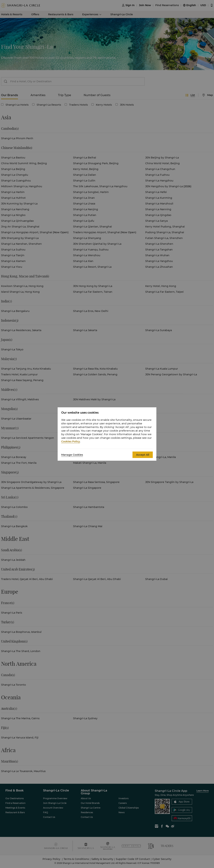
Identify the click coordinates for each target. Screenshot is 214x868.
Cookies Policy (71, 441)
